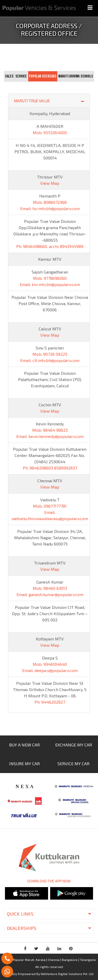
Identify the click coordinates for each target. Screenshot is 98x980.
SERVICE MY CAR (73, 764)
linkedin (59, 948)
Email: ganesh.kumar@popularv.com (50, 594)
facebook (25, 948)
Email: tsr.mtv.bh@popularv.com (50, 208)
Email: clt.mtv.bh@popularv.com (50, 360)
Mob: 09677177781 (50, 506)
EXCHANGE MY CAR (74, 745)
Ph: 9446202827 (50, 702)
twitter (36, 948)
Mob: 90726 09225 (50, 354)
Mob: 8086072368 (50, 202)
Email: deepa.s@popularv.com (50, 670)
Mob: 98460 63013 (50, 588)
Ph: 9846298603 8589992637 (50, 468)
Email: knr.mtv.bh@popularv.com (50, 284)
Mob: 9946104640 (50, 664)
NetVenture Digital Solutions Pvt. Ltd (67, 974)
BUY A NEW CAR (24, 745)
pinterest (71, 948)
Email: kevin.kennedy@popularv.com (50, 436)
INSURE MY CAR (24, 764)
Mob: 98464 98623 (50, 430)
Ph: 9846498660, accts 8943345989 (50, 246)
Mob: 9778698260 (50, 278)
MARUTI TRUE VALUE (49, 101)
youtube (48, 948)
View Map (50, 183)
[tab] (9, 76)
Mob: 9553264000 (50, 132)
